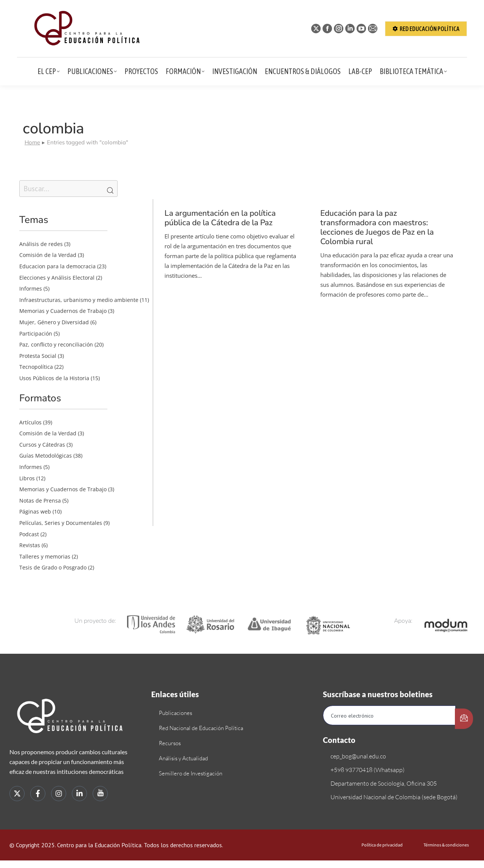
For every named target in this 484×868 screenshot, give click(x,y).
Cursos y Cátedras (42, 445)
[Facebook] (38, 794)
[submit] (464, 719)
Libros (27, 478)
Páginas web (35, 511)
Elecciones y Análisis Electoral (57, 278)
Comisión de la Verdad (48, 255)
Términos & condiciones (446, 845)
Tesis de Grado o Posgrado (53, 567)
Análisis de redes (41, 244)
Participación (36, 333)
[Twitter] (17, 794)
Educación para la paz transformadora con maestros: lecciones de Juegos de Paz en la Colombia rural (377, 227)
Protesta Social (38, 356)
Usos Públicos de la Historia (54, 378)
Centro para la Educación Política (99, 845)
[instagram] (59, 794)
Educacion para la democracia (57, 266)
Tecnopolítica (36, 367)
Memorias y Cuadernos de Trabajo (63, 311)
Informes (31, 289)
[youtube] (100, 794)
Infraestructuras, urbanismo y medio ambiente (79, 300)
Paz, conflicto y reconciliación (56, 344)
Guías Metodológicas (46, 456)
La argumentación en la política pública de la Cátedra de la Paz (220, 218)
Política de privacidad (382, 845)
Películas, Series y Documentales (61, 523)
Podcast (29, 534)
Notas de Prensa (40, 501)
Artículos (30, 422)
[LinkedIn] (79, 794)
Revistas (30, 545)
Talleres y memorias (45, 556)
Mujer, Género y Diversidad (54, 322)
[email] (389, 715)
